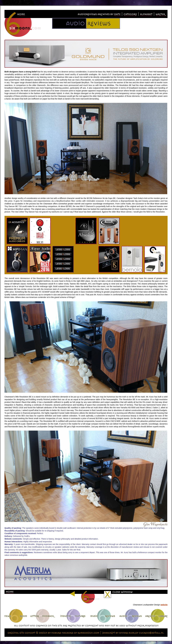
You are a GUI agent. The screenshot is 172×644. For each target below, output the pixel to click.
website (164, 605)
